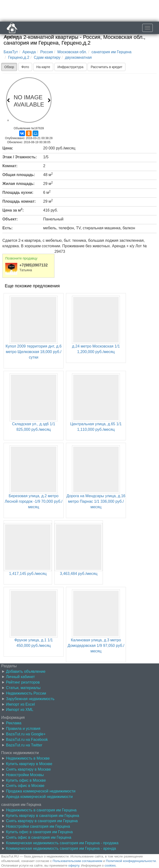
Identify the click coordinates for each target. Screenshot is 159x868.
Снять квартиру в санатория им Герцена (42, 821)
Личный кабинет (20, 677)
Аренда (29, 52)
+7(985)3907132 (34, 265)
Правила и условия (23, 729)
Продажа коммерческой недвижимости (41, 791)
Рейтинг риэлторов (23, 682)
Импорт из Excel (20, 704)
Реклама (14, 723)
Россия (47, 52)
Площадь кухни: (18, 192)
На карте (43, 67)
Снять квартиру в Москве (28, 769)
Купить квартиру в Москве (29, 764)
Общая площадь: (19, 175)
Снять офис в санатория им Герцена (39, 837)
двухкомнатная (78, 57)
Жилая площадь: (18, 184)
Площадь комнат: (19, 201)
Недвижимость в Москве (28, 758)
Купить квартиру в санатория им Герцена (43, 816)
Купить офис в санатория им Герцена (39, 832)
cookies (110, 865)
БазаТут (11, 52)
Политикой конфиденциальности (131, 861)
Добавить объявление (26, 671)
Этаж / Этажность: (20, 157)
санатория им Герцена (112, 52)
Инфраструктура (71, 67)
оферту (74, 865)
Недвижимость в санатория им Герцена (41, 810)
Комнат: (10, 166)
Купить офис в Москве (26, 780)
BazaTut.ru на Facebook (27, 740)
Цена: (8, 148)
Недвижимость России (26, 693)
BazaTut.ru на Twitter (24, 745)
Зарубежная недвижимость (30, 699)
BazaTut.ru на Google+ (26, 734)
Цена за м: (13, 210)
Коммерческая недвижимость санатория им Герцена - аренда (61, 848)
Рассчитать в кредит (106, 67)
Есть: (8, 228)
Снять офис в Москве (25, 786)
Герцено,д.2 (19, 57)
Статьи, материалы (23, 688)
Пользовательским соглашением (78, 861)
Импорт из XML (20, 710)
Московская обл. (72, 52)
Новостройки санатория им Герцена (38, 826)
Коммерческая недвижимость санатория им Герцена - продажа (62, 843)
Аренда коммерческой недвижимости (39, 797)
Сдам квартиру (47, 57)
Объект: (10, 219)
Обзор (9, 67)
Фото (25, 67)
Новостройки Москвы (25, 775)
